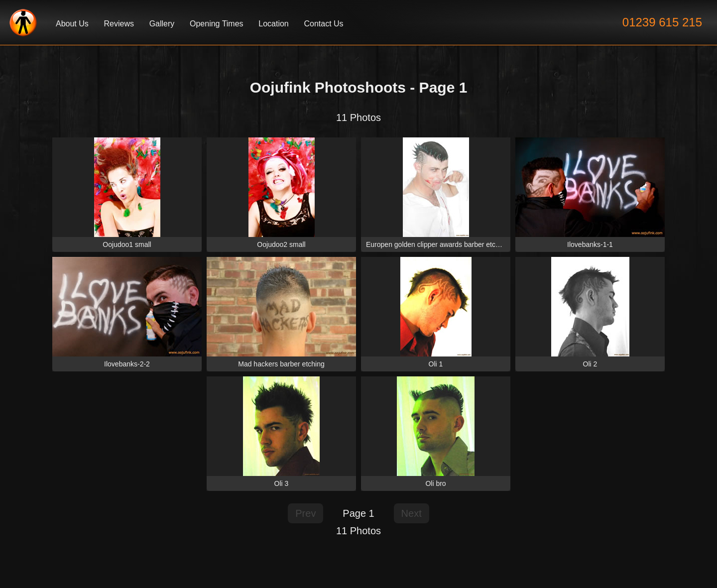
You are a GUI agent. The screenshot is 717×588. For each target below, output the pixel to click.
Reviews (119, 24)
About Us (72, 24)
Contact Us (323, 24)
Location (274, 24)
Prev (305, 513)
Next (412, 513)
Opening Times (217, 24)
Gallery (162, 24)
